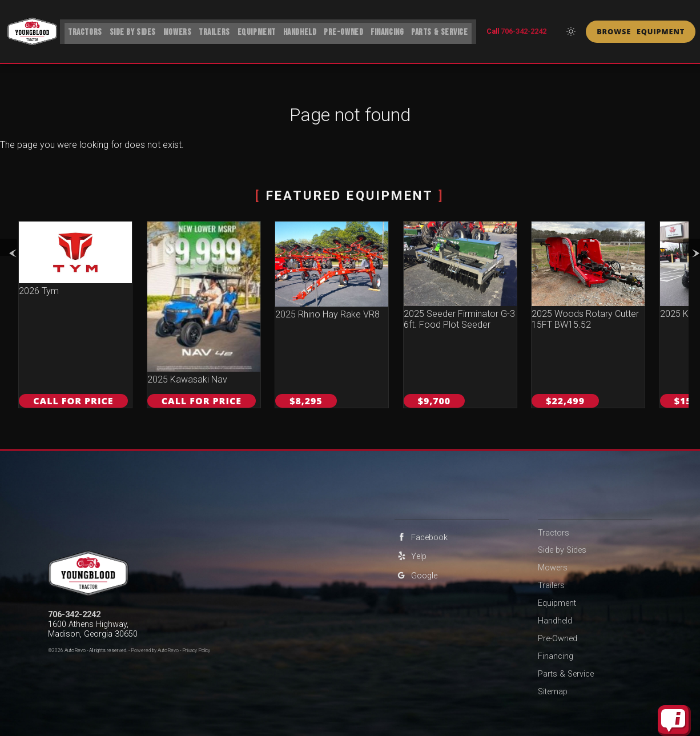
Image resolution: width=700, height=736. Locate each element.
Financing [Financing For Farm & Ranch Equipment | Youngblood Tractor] (390, 30)
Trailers (213, 30)
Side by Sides (130, 30)
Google (416, 575)
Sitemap (553, 692)
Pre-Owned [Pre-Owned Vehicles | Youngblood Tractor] (346, 30)
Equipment (257, 30)
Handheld (555, 621)
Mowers (175, 30)
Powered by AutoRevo (155, 650)
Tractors (81, 30)
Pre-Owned (558, 639)
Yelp (411, 556)
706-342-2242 (74, 615)
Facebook (421, 537)
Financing (556, 656)
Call (516, 31)
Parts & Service (566, 674)
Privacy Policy (196, 650)
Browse (641, 31)
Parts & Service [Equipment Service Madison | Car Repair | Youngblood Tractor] (444, 30)
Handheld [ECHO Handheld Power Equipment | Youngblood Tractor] (301, 30)
